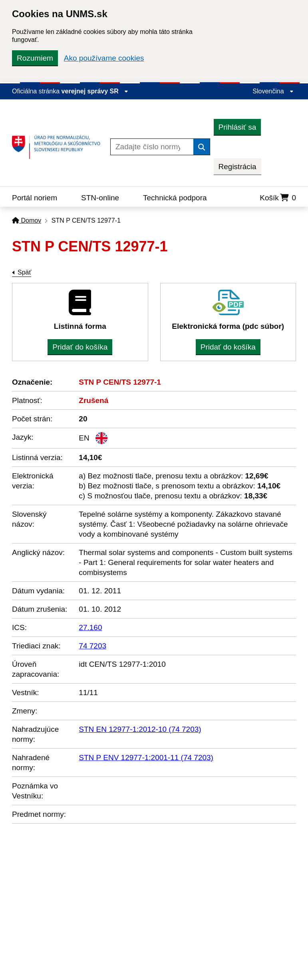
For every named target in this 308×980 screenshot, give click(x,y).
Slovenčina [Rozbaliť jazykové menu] (273, 91)
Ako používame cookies (104, 58)
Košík (278, 198)
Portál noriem (35, 198)
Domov (27, 220)
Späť (24, 272)
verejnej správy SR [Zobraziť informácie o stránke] (95, 91)
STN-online (100, 198)
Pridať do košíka (80, 347)
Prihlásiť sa (237, 127)
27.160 (90, 627)
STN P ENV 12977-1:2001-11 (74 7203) (146, 758)
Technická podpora (175, 198)
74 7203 (92, 646)
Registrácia (237, 167)
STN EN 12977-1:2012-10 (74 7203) (140, 729)
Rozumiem (35, 58)
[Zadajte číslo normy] (152, 147)
